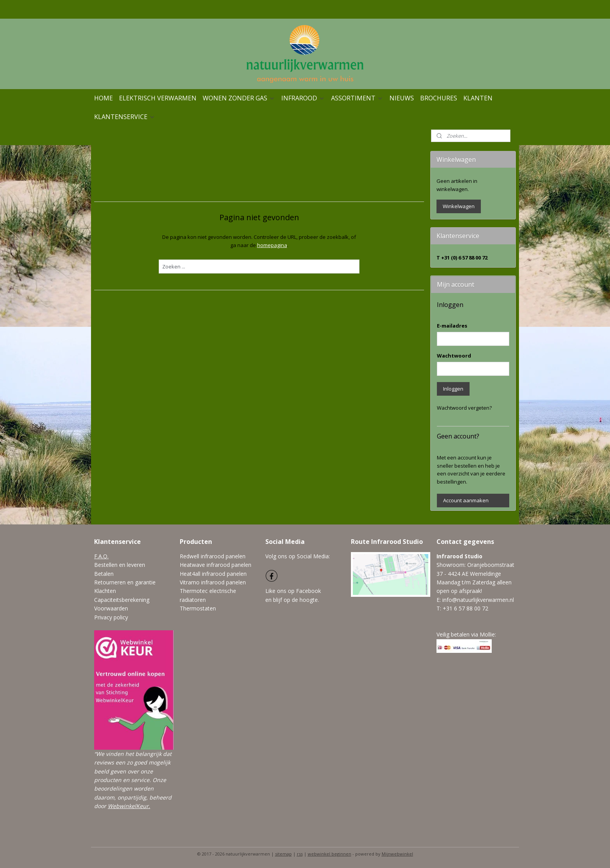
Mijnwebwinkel (397, 854)
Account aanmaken (466, 500)
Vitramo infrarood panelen (213, 582)
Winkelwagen (459, 206)
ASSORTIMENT (357, 98)
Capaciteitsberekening (122, 600)
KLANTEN (478, 98)
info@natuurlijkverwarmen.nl (478, 600)
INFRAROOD (303, 98)
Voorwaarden (111, 608)
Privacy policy (111, 617)
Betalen (104, 574)
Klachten (105, 591)
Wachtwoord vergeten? (464, 408)
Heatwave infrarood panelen (216, 565)
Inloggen (453, 389)
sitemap (283, 854)
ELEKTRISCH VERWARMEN (158, 98)
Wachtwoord (454, 356)
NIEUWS (402, 98)
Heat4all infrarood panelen (213, 574)
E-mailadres (452, 326)
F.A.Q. (101, 556)
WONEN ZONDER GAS (239, 98)
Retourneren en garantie (125, 582)
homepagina (272, 245)
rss (300, 854)
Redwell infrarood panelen (213, 556)
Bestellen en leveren (120, 565)
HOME (103, 98)
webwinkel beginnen (330, 854)
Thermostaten (198, 608)
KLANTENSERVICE (125, 117)
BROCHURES (439, 98)
